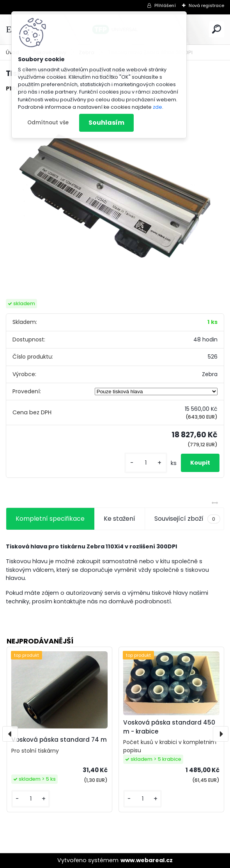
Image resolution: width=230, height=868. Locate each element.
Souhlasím (106, 123)
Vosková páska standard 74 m (59, 740)
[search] (217, 29)
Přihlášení (165, 5)
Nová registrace (206, 5)
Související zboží (187, 519)
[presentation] (10, 734)
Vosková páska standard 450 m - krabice (169, 727)
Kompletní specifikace (50, 519)
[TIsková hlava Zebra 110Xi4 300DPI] (115, 196)
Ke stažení (119, 519)
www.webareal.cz (147, 860)
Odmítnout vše (48, 123)
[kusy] (146, 463)
